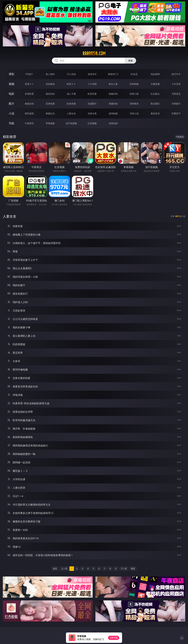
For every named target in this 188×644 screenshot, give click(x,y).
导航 (12, 123)
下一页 (124, 569)
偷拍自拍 (50, 94)
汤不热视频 (71, 123)
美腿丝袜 (113, 104)
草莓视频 (50, 123)
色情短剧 (113, 123)
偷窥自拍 (29, 104)
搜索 (130, 61)
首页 (55, 569)
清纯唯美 (134, 104)
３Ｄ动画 (92, 84)
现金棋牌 (155, 74)
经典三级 (134, 94)
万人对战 (71, 74)
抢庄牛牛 (176, 74)
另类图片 (176, 104)
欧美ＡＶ (71, 84)
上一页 (64, 569)
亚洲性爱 (29, 94)
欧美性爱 (92, 94)
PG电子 (29, 74)
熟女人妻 (113, 84)
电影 (12, 94)
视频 (12, 84)
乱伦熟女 (155, 94)
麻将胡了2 (113, 74)
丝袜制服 (134, 84)
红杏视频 (92, 123)
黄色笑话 (155, 113)
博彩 (12, 74)
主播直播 (155, 84)
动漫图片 (92, 104)
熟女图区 (155, 104)
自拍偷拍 (50, 84)
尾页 (133, 569)
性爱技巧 (176, 113)
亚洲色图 (50, 104)
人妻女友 (71, 113)
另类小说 (134, 113)
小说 (12, 113)
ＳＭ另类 (176, 84)
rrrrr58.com (94, 53)
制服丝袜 (113, 94)
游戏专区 (92, 74)
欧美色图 (71, 104)
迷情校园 (113, 113)
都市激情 (29, 113)
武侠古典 (92, 113)
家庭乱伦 (50, 113)
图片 (12, 104)
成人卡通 (71, 94)
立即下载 (114, 638)
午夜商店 (29, 123)
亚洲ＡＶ (29, 84)
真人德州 (50, 74)
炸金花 (134, 74)
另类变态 (176, 94)
